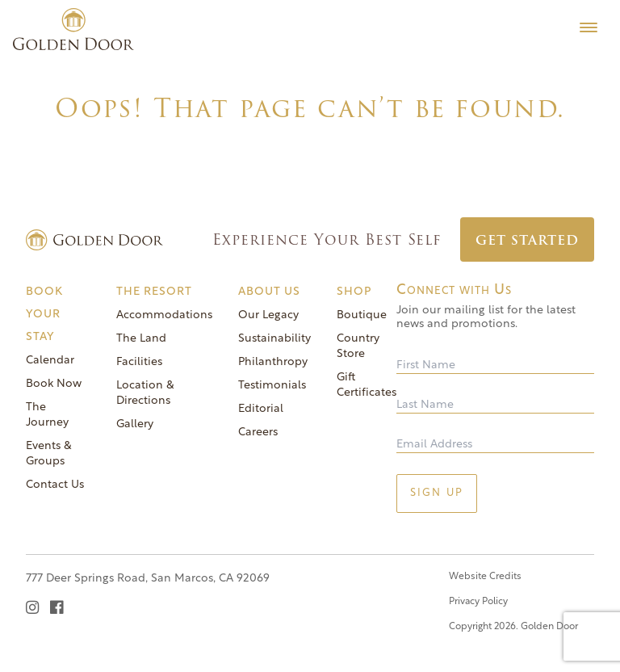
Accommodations (164, 315)
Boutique (362, 315)
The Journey (47, 415)
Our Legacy (268, 315)
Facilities (139, 362)
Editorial (261, 409)
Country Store (358, 346)
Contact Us (55, 485)
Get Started (527, 240)
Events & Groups (49, 454)
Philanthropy (273, 362)
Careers (258, 433)
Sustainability (274, 339)
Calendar (50, 361)
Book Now (54, 384)
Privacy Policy (478, 602)
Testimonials (272, 386)
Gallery (135, 424)
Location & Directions (145, 393)
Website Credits (485, 577)
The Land (141, 339)
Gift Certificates (367, 385)
